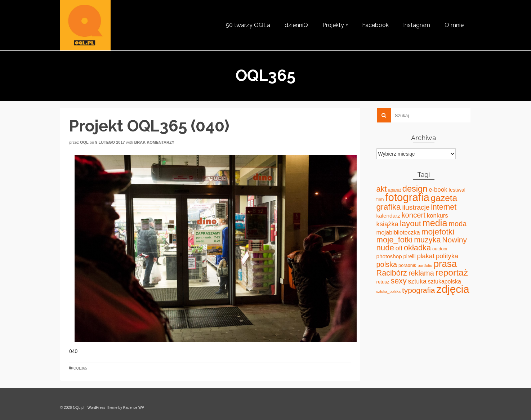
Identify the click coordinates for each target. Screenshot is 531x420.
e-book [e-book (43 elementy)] (438, 190)
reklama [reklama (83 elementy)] (421, 273)
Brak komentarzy (154, 142)
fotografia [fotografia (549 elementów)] (407, 197)
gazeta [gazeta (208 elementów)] (444, 198)
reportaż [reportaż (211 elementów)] (452, 272)
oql (84, 142)
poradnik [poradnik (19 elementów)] (407, 265)
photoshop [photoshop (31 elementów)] (389, 256)
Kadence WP (134, 408)
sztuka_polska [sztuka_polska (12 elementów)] (389, 291)
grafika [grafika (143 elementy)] (389, 207)
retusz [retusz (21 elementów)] (383, 282)
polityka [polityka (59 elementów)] (447, 256)
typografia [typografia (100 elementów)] (419, 290)
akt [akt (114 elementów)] (382, 189)
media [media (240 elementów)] (435, 223)
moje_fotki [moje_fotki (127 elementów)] (395, 240)
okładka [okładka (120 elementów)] (417, 248)
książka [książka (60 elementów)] (387, 224)
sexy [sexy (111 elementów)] (399, 281)
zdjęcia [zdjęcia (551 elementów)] (453, 289)
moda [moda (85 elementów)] (458, 224)
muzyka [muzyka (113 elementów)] (427, 240)
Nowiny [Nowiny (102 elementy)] (454, 240)
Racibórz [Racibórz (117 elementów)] (392, 273)
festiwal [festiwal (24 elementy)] (457, 190)
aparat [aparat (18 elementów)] (394, 190)
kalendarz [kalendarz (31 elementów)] (388, 216)
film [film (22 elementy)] (380, 199)
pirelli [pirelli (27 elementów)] (410, 256)
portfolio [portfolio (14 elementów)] (425, 265)
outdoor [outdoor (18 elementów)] (440, 249)
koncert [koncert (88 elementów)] (413, 215)
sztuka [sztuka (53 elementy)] (417, 281)
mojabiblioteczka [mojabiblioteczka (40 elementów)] (398, 232)
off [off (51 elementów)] (399, 248)
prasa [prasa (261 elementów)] (445, 264)
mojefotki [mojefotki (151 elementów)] (438, 232)
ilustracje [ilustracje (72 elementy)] (416, 207)
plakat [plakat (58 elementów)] (426, 256)
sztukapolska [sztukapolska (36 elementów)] (445, 282)
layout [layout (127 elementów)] (410, 224)
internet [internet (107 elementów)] (444, 207)
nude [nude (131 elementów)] (385, 248)
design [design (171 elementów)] (415, 189)
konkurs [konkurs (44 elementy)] (438, 216)
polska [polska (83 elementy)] (387, 264)
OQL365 (80, 368)
